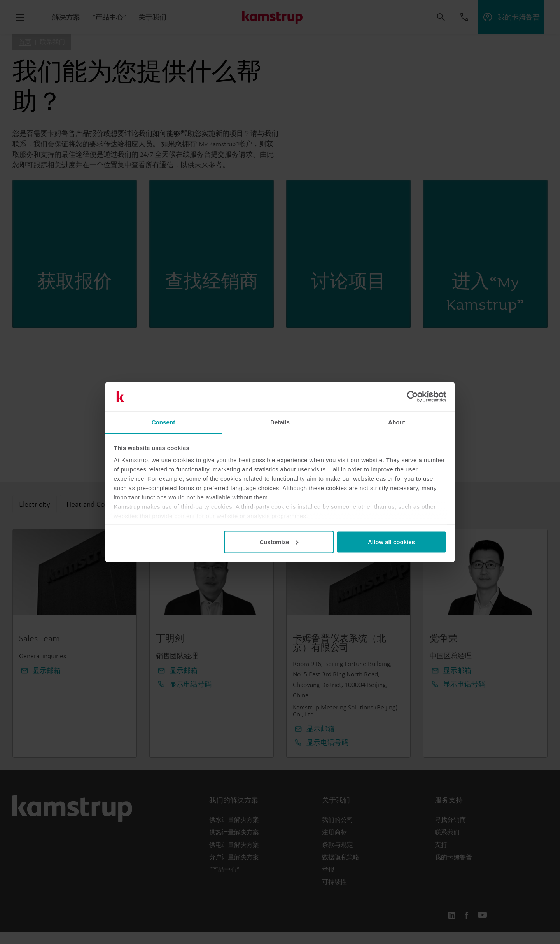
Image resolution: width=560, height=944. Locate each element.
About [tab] (397, 422)
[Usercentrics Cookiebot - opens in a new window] (412, 397)
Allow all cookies (391, 542)
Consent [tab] (164, 422)
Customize (279, 542)
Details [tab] (280, 422)
